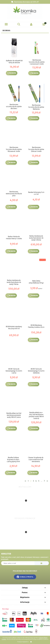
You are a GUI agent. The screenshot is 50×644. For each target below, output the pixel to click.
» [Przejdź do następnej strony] (47, 481)
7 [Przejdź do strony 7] (44, 481)
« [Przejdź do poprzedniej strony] (25, 481)
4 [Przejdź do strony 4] (36, 481)
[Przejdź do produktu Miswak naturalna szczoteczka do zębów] (25, 511)
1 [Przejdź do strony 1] (28, 481)
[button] (6, 24)
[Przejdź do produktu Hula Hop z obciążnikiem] (25, 542)
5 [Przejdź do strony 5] (39, 481)
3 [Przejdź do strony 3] (33, 481)
